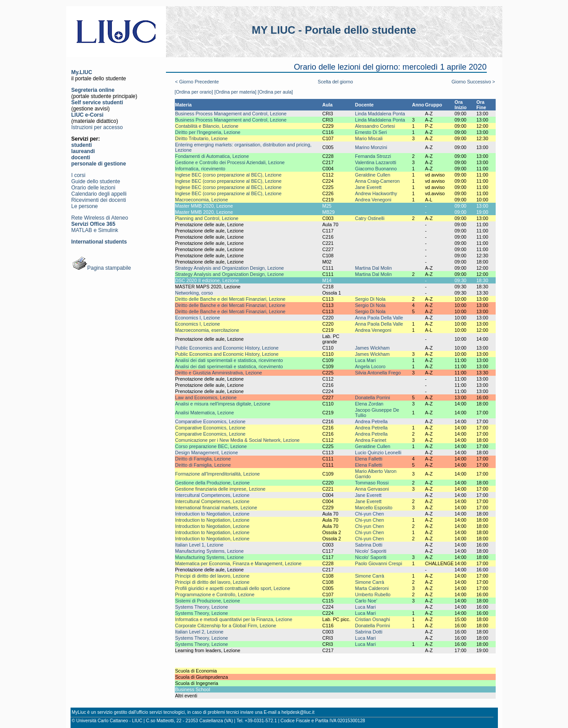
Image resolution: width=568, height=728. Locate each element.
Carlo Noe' (366, 601)
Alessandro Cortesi (375, 126)
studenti (82, 145)
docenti (81, 157)
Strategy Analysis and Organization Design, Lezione (230, 268)
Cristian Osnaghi (373, 619)
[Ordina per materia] (235, 92)
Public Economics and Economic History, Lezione (227, 348)
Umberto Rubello (373, 594)
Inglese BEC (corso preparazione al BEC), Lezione (229, 175)
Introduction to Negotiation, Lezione (213, 514)
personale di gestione (99, 164)
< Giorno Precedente (197, 82)
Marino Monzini (371, 147)
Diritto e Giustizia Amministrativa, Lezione (219, 373)
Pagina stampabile (101, 268)
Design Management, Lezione (207, 453)
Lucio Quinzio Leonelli (378, 453)
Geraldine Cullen (373, 175)
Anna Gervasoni (372, 489)
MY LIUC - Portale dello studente (334, 30)
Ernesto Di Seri (371, 132)
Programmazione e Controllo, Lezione (215, 594)
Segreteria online (93, 90)
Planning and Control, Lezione (207, 218)
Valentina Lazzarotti (376, 162)
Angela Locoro (370, 366)
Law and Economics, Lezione (206, 397)
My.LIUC (82, 72)
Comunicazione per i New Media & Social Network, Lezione (238, 440)
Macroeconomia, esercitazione (207, 330)
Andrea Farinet (371, 440)
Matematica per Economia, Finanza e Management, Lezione (239, 563)
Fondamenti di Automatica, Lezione (212, 156)
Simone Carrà (370, 576)
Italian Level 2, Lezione (199, 632)
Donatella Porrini (373, 397)
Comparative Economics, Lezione (211, 421)
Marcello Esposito (374, 508)
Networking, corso (194, 293)
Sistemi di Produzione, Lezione (208, 601)
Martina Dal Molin (373, 268)
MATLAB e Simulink (95, 230)
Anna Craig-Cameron (377, 181)
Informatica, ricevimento (200, 169)
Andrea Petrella (371, 421)
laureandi (83, 151)
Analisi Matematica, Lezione (205, 413)
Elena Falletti (369, 459)
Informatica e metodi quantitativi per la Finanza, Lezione (234, 619)
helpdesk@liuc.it (298, 712)
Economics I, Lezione (198, 318)
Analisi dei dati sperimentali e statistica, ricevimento (229, 360)
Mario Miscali (369, 138)
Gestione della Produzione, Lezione (213, 483)
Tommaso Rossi (372, 483)
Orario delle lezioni (93, 188)
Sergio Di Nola (370, 299)
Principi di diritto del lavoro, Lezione (213, 576)
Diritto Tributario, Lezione (201, 138)
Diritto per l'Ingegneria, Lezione (208, 132)
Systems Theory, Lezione (202, 607)
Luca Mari (365, 360)
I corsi (79, 175)
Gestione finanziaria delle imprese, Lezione (221, 489)
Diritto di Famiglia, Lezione (203, 459)
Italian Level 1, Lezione (199, 545)
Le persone (85, 206)
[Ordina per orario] (194, 92)
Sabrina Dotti (369, 545)
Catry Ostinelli (370, 218)
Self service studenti (97, 102)
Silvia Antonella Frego (378, 373)
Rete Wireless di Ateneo (100, 218)
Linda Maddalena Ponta (380, 114)
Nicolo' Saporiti (371, 551)
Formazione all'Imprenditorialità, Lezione (218, 474)
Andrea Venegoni (373, 200)
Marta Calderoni (372, 588)
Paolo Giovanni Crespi (379, 563)
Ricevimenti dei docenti (99, 200)
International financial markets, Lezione (216, 508)
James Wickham (372, 348)
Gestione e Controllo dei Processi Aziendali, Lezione (230, 162)
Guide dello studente (96, 181)
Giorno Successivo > (473, 82)
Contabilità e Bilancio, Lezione (207, 126)
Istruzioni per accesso (97, 127)
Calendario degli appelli (99, 194)
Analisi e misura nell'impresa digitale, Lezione (223, 404)
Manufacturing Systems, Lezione (210, 551)
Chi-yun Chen (369, 514)
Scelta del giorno (335, 82)
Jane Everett (368, 187)
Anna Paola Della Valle (379, 318)
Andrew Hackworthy (376, 193)
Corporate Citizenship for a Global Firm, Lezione (226, 626)
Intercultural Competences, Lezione (213, 495)
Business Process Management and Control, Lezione (231, 114)
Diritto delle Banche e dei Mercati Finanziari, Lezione (231, 299)
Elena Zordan (369, 404)
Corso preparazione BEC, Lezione (211, 446)
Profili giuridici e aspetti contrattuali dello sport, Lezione (233, 588)
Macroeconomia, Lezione (202, 200)
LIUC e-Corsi (88, 115)
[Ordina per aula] (275, 92)
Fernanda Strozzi (373, 156)
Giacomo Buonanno (376, 169)
